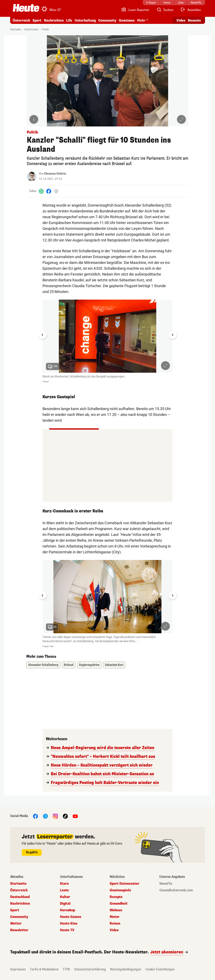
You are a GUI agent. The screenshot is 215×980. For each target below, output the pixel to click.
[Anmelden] (191, 10)
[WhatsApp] (41, 191)
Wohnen (116, 910)
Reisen (115, 924)
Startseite (15, 29)
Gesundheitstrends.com (176, 890)
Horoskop (67, 910)
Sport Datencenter (125, 884)
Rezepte (116, 897)
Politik (45, 29)
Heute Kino (69, 924)
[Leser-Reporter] (135, 10)
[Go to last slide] (43, 335)
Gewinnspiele (120, 890)
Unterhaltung (85, 20)
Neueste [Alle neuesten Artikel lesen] (194, 20)
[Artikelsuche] (165, 10)
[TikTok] (65, 816)
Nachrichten (54, 20)
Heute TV (67, 930)
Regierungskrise (89, 665)
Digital (65, 904)
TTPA (66, 969)
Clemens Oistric (55, 174)
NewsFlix (166, 884)
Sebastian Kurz (114, 665)
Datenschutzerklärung (90, 969)
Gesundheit (119, 904)
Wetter (16, 924)
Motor (115, 917)
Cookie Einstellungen (160, 969)
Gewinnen (127, 20)
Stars (64, 884)
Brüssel (69, 665)
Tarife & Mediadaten (44, 969)
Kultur (65, 897)
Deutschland (20, 897)
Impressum (18, 969)
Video (114, 930)
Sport (37, 20)
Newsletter (19, 930)
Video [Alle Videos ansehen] (181, 20)
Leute (64, 890)
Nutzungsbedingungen (126, 969)
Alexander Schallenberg (43, 665)
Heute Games (70, 917)
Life (69, 20)
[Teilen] (56, 191)
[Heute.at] (26, 8)
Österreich (21, 20)
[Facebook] (49, 191)
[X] (45, 816)
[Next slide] (172, 335)
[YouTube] (75, 816)
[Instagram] (55, 816)
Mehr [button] (141, 20)
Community (107, 20)
